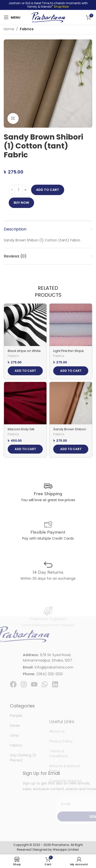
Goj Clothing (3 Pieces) (23, 789)
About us (57, 757)
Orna (14, 767)
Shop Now (61, 7)
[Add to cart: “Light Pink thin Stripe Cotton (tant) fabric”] (71, 371)
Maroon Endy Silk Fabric (21, 431)
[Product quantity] (19, 190)
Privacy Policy (61, 767)
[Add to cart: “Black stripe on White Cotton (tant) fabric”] (25, 371)
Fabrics (27, 29)
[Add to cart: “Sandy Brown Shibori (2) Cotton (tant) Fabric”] (71, 449)
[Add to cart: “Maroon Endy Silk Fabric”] (25, 449)
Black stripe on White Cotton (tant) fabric (24, 353)
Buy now (21, 203)
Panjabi (16, 747)
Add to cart (48, 190)
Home (9, 29)
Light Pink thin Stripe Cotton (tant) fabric (69, 353)
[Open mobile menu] (12, 17)
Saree (15, 757)
